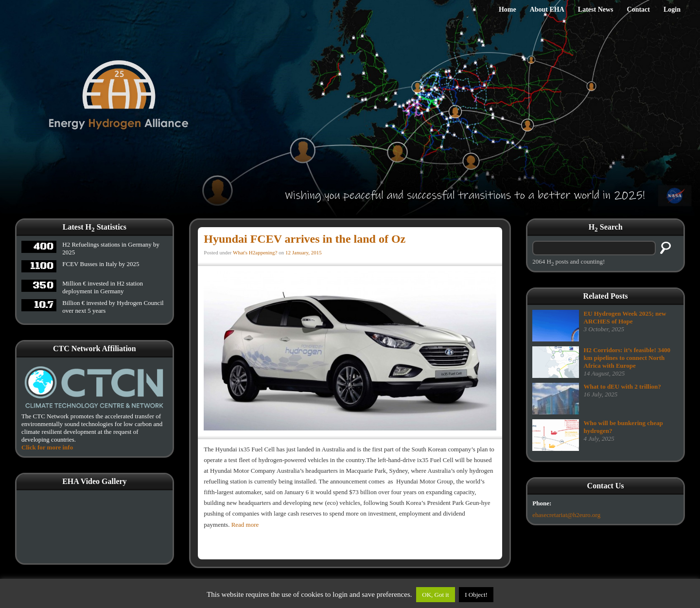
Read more (245, 525)
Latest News (596, 9)
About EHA (547, 9)
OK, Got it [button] (435, 595)
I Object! (476, 595)
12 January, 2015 (304, 252)
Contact (639, 9)
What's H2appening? (255, 252)
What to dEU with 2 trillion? (622, 386)
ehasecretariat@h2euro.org (566, 515)
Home (507, 9)
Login (672, 9)
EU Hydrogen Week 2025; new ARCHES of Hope (625, 317)
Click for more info (47, 447)
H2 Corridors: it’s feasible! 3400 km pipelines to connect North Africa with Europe (627, 358)
